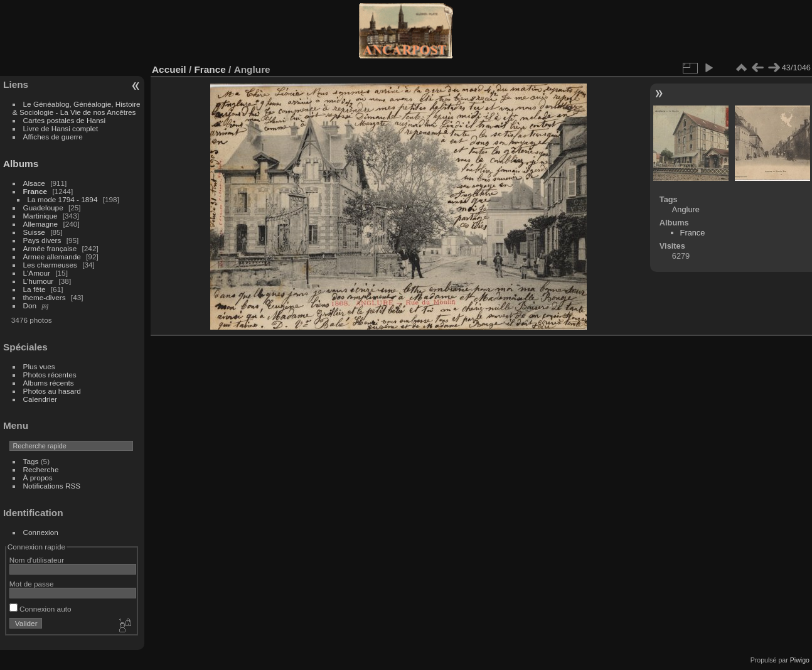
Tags (31, 461)
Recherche (41, 469)
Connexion (41, 532)
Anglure (686, 209)
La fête (35, 289)
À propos (38, 478)
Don (30, 305)
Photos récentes (50, 375)
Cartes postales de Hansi (64, 120)
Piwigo (800, 660)
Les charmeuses (50, 265)
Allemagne (41, 224)
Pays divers (42, 240)
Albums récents (49, 383)
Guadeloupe (43, 208)
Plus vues (39, 366)
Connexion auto (40, 609)
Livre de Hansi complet (61, 128)
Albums (21, 164)
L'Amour (37, 273)
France (35, 191)
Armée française (50, 248)
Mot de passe (32, 584)
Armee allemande (52, 257)
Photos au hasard (52, 391)
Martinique (40, 216)
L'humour (39, 281)
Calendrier (40, 399)
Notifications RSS (52, 486)
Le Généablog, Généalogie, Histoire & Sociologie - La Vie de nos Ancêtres (77, 108)
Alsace (34, 183)
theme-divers (45, 297)
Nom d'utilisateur (37, 560)
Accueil (169, 69)
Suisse (34, 232)
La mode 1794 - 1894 (63, 199)
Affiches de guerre (53, 137)
